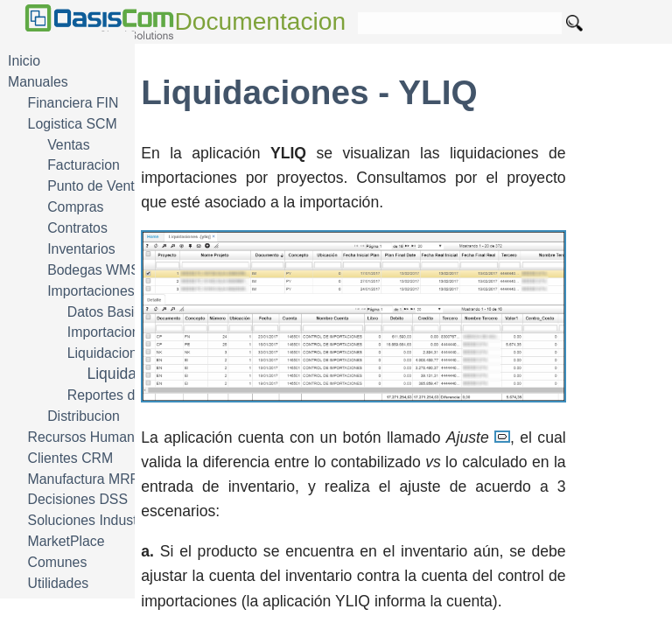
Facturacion (84, 165)
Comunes (58, 562)
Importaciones (91, 291)
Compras (75, 207)
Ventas (68, 145)
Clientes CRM (71, 458)
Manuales (38, 82)
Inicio (24, 61)
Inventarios (81, 249)
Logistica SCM (73, 124)
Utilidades (59, 583)
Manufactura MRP (84, 479)
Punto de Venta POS (111, 186)
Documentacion (261, 21)
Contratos (77, 228)
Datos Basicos (112, 312)
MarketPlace (66, 541)
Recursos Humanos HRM (106, 437)
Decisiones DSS (78, 499)
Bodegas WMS (94, 270)
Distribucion (84, 416)
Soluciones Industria (91, 520)
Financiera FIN (73, 103)
